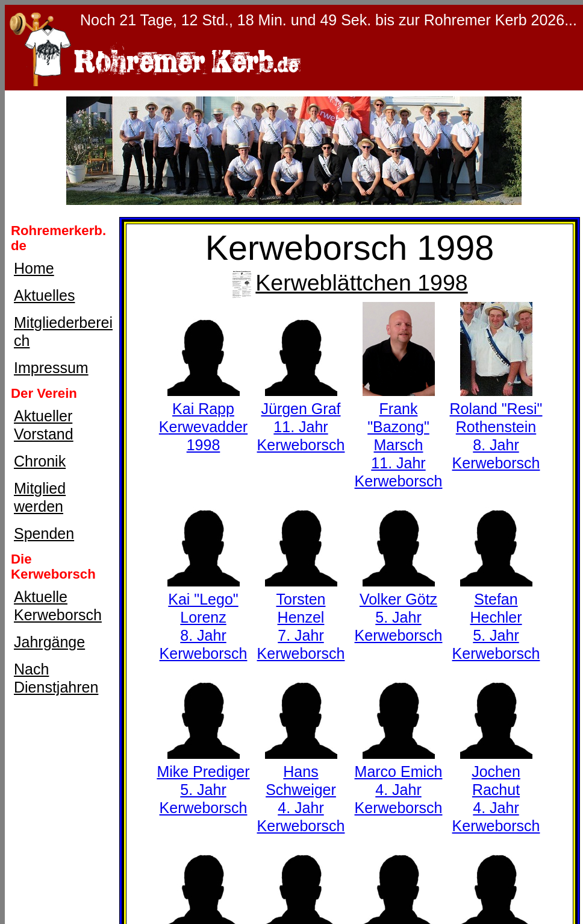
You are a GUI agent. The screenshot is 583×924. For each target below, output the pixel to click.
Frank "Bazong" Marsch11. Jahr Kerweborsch (399, 436)
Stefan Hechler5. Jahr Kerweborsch (496, 617)
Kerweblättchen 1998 (349, 283)
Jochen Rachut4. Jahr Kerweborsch (496, 790)
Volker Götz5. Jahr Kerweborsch (399, 608)
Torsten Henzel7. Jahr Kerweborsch (301, 617)
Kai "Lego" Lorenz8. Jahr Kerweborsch (204, 617)
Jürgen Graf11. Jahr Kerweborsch (301, 418)
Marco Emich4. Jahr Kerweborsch (399, 781)
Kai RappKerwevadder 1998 (203, 418)
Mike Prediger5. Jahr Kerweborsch (203, 781)
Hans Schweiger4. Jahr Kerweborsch (301, 790)
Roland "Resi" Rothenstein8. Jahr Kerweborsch (496, 427)
